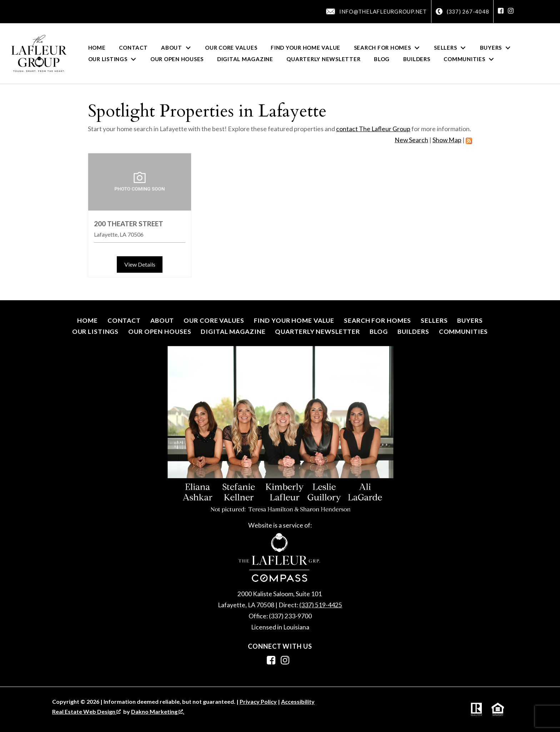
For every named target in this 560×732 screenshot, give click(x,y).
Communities (464, 332)
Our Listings (96, 332)
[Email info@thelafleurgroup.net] (376, 11)
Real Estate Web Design (86, 711)
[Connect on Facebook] (501, 11)
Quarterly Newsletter (323, 59)
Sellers (434, 320)
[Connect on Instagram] (511, 11)
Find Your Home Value (306, 48)
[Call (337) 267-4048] (462, 12)
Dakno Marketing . (158, 711)
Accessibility (298, 701)
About (162, 320)
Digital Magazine (245, 59)
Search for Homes (377, 320)
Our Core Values (231, 48)
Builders (417, 59)
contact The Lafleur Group (373, 129)
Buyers (470, 320)
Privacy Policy (258, 701)
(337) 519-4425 (321, 605)
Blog (382, 59)
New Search (411, 140)
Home (97, 48)
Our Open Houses (177, 59)
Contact (133, 48)
